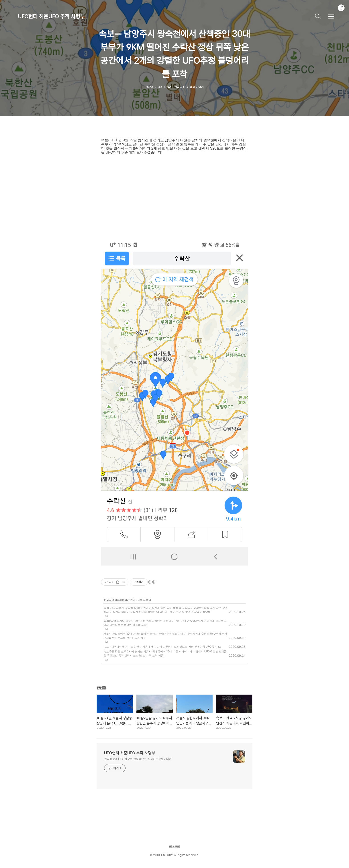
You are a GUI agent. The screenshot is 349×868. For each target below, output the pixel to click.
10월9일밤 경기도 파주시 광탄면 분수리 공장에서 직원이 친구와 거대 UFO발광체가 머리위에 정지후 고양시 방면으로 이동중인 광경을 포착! (165, 623)
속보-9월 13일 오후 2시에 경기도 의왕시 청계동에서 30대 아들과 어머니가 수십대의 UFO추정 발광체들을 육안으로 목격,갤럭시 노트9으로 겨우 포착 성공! (165, 654)
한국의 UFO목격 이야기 (117, 600)
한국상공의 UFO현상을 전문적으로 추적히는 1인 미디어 (138, 759)
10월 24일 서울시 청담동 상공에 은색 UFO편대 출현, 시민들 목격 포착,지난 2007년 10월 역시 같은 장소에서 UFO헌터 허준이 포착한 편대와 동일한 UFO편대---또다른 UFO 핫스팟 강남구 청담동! (165, 610)
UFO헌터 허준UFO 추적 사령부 (51, 16)
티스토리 (174, 847)
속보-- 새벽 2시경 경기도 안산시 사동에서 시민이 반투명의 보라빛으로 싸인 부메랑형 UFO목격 (160, 647)
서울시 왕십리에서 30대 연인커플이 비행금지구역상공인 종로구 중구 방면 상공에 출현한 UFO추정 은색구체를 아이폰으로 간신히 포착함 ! (165, 636)
